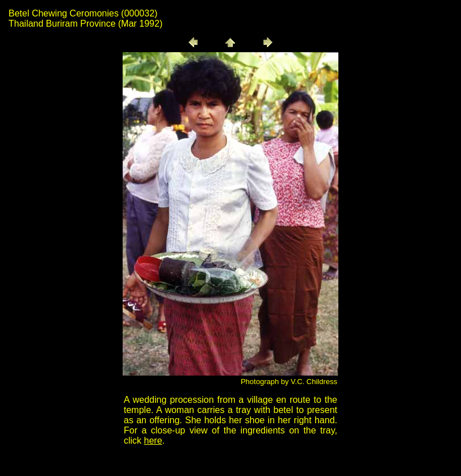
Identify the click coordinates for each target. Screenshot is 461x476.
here (153, 441)
